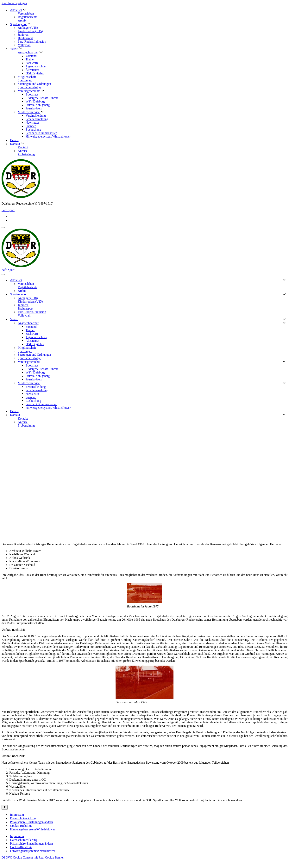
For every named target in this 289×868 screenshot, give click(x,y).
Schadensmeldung (37, 119)
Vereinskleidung (36, 116)
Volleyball (24, 45)
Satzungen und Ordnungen (34, 84)
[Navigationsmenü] (3, 228)
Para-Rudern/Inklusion (32, 42)
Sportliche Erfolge (29, 87)
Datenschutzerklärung (24, 825)
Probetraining (26, 154)
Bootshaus (32, 94)
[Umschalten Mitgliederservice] (284, 383)
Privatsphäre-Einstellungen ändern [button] (31, 829)
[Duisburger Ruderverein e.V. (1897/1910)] (144, 179)
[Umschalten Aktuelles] (284, 280)
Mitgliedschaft (27, 77)
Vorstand (31, 56)
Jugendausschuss (36, 66)
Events (14, 140)
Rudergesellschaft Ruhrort (42, 98)
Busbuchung (33, 129)
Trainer (30, 59)
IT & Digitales (35, 73)
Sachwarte (32, 63)
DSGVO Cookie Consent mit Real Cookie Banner (33, 865)
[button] (24, 10)
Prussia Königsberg (38, 105)
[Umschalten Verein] (284, 319)
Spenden (31, 126)
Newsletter (32, 123)
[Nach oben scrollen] (5, 815)
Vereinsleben (26, 13)
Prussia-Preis (34, 108)
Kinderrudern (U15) (30, 31)
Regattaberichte (28, 17)
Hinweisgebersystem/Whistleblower (48, 136)
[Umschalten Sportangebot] (284, 294)
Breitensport (25, 38)
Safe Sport (8, 210)
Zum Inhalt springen (14, 3)
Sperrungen (25, 80)
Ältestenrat (32, 70)
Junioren (23, 35)
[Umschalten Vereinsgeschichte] (284, 362)
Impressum (17, 822)
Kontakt (23, 147)
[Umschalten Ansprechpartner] (284, 323)
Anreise (23, 151)
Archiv (22, 20)
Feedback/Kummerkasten (41, 133)
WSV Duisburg (35, 101)
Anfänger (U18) (28, 28)
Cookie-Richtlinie (21, 833)
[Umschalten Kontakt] (284, 415)
